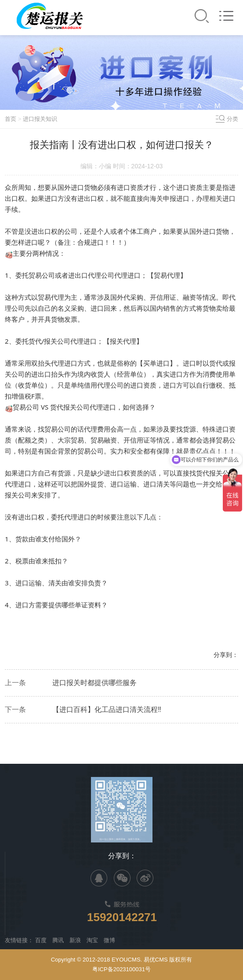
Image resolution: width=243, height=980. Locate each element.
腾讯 (58, 940)
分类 (232, 119)
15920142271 (122, 917)
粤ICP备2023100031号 (121, 969)
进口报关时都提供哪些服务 (94, 683)
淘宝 (92, 940)
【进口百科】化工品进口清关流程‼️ (107, 710)
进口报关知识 (40, 119)
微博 (109, 940)
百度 (41, 940)
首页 (11, 119)
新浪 (75, 940)
